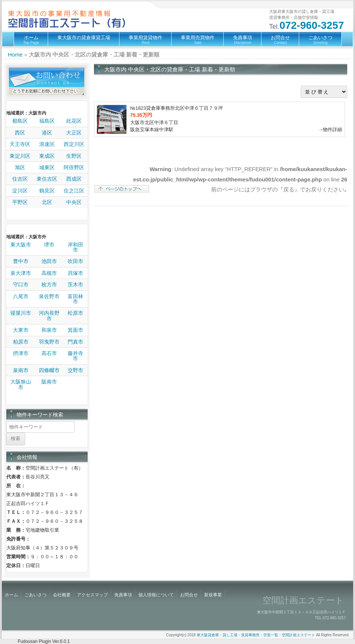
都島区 (20, 121)
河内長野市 (49, 316)
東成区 (47, 156)
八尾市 (21, 296)
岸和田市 (75, 247)
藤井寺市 (75, 356)
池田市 (49, 261)
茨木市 (75, 284)
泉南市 (21, 370)
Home (15, 54)
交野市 (75, 370)
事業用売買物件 (198, 40)
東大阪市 (21, 245)
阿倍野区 (74, 167)
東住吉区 (47, 179)
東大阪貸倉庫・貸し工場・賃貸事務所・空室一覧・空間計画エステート (256, 635)
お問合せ (280, 40)
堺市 (49, 245)
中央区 (74, 202)
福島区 (47, 121)
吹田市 (75, 261)
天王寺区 (20, 144)
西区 (20, 133)
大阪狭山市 (21, 384)
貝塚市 (75, 273)
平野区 (20, 202)
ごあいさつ (320, 40)
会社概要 (62, 595)
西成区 (74, 179)
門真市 (75, 342)
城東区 (47, 167)
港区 (47, 133)
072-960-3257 (312, 25)
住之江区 (74, 191)
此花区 (74, 121)
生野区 (74, 156)
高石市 (49, 353)
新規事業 (213, 595)
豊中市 (21, 261)
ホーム (31, 40)
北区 (47, 202)
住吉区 (20, 179)
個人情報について (156, 595)
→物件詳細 (330, 130)
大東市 (21, 330)
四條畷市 (49, 370)
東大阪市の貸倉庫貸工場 (84, 38)
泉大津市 (21, 273)
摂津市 (21, 353)
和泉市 (49, 330)
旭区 (20, 167)
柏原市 (21, 342)
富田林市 (75, 299)
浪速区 (47, 144)
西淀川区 (74, 144)
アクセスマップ (92, 595)
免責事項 (243, 40)
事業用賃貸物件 (146, 40)
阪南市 (49, 382)
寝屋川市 (21, 313)
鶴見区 (47, 191)
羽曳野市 (49, 342)
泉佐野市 (49, 296)
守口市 (21, 284)
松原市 (75, 313)
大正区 (74, 133)
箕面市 (75, 330)
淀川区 (20, 191)
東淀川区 (20, 156)
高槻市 (49, 273)
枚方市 (49, 284)
